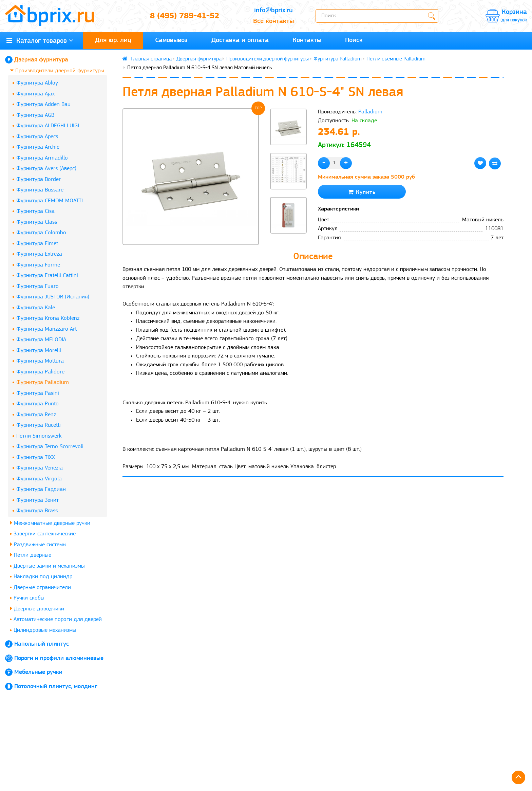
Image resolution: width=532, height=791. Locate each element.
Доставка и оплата (240, 40)
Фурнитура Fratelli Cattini (47, 275)
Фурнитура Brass (37, 511)
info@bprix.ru (273, 11)
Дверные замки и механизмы (49, 566)
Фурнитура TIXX (36, 457)
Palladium (370, 112)
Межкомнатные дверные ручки (50, 523)
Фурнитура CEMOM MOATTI (50, 201)
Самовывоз (171, 40)
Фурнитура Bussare (40, 190)
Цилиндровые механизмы (45, 630)
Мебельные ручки (38, 672)
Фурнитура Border (39, 179)
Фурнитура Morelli (39, 351)
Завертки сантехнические (45, 534)
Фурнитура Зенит (37, 500)
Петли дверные (31, 555)
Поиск (354, 40)
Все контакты (273, 21)
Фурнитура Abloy (37, 83)
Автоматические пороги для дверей (58, 619)
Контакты (307, 40)
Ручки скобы (29, 598)
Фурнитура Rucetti (39, 425)
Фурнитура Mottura (40, 361)
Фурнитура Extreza (39, 254)
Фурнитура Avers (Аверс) (46, 169)
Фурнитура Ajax (35, 94)
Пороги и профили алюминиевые (59, 658)
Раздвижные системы (38, 544)
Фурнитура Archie (38, 147)
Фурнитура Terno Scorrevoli (50, 447)
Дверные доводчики (37, 609)
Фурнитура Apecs (37, 137)
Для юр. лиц (113, 40)
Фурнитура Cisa (35, 211)
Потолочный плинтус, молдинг (56, 687)
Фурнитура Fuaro (37, 286)
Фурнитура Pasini (38, 393)
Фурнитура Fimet (37, 244)
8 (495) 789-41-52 (185, 16)
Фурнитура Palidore (40, 372)
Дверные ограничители (42, 587)
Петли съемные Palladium (396, 59)
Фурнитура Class (37, 222)
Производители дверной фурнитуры (57, 70)
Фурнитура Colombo (41, 233)
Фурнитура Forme (38, 265)
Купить (362, 192)
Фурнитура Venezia (40, 468)
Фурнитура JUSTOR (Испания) (53, 297)
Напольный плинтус (42, 644)
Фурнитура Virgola (39, 479)
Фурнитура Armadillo (42, 158)
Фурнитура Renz (36, 415)
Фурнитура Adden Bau (43, 104)
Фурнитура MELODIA (41, 340)
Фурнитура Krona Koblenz (48, 318)
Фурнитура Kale (36, 308)
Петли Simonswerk (39, 436)
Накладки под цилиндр (43, 577)
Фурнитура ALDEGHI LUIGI (48, 126)
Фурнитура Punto (37, 404)
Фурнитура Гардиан (41, 489)
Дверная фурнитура (41, 60)
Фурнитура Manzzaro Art (46, 329)
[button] (288, 245)
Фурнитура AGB (35, 115)
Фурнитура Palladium (43, 382)
